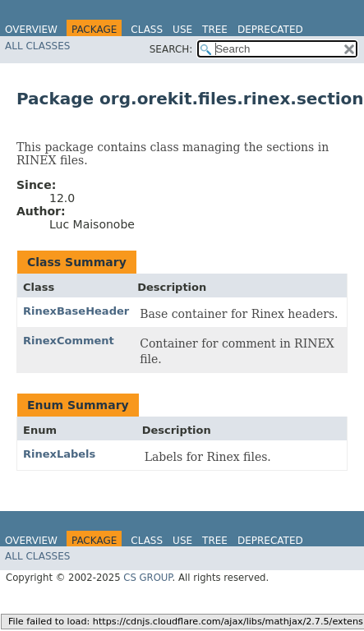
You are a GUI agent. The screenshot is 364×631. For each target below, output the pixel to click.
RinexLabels (59, 454)
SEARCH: (171, 49)
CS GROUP (147, 578)
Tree (215, 30)
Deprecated (270, 30)
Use (182, 30)
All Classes (37, 46)
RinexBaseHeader (76, 311)
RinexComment (69, 341)
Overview (31, 30)
